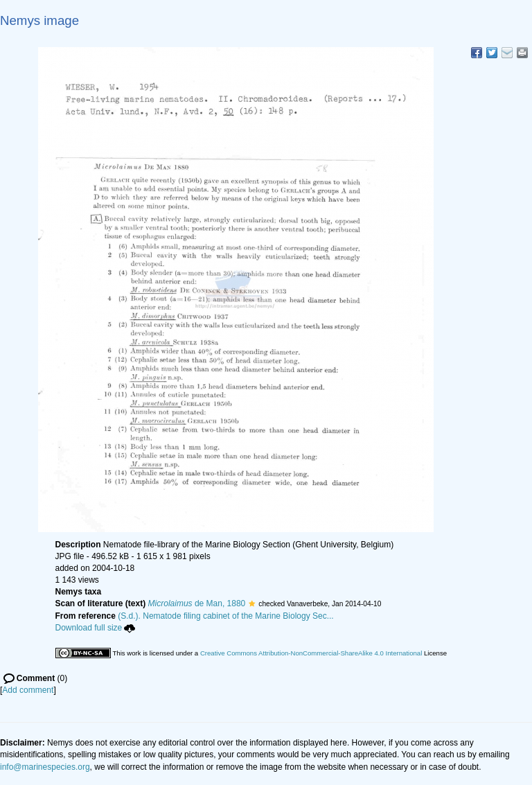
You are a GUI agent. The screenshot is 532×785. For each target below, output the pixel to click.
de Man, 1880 (197, 603)
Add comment (28, 690)
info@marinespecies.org (45, 767)
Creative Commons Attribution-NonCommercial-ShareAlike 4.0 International (311, 653)
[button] (252, 603)
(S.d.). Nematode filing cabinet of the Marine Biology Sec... (226, 616)
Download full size (96, 628)
